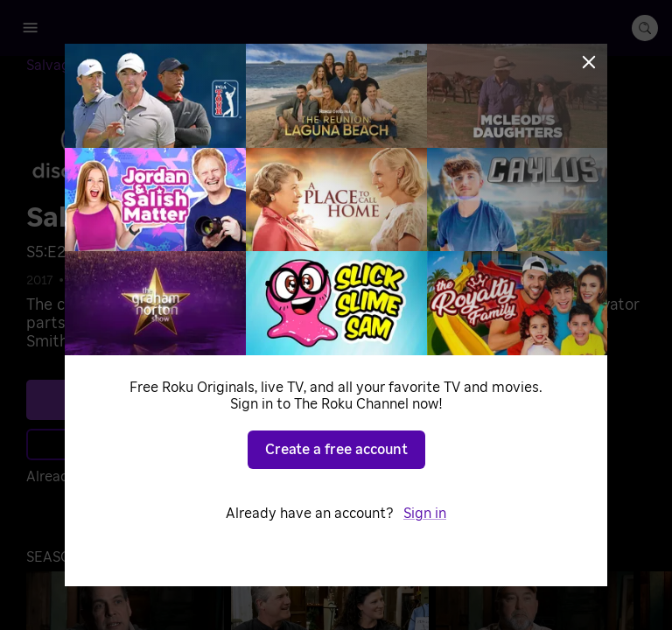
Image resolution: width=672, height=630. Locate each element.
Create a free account (336, 450)
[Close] (589, 62)
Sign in (425, 514)
